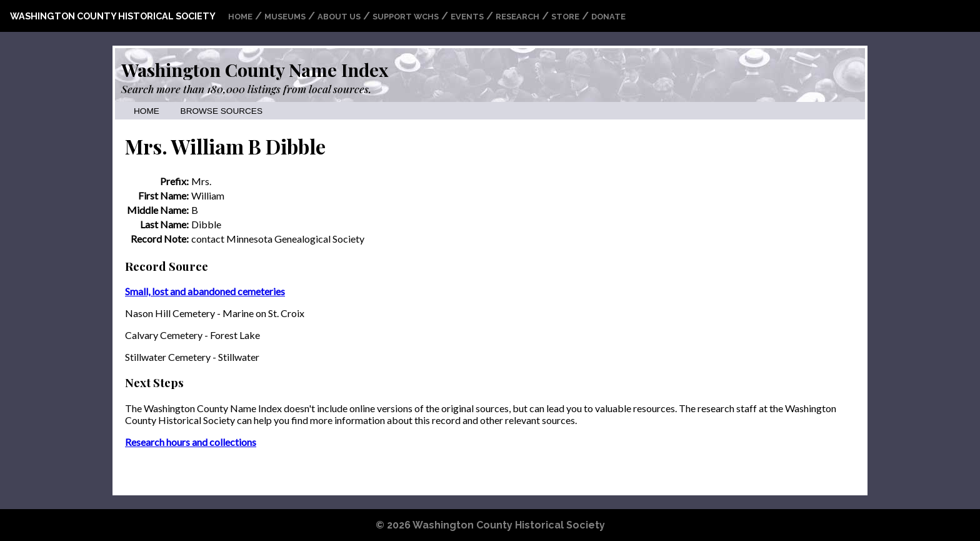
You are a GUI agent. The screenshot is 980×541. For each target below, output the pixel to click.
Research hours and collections (191, 442)
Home (240, 17)
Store (565, 17)
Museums (285, 17)
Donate (608, 17)
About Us (339, 17)
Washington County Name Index (255, 69)
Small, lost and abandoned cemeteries (205, 291)
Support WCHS (406, 17)
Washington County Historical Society (113, 16)
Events (467, 17)
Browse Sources (222, 111)
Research (517, 17)
